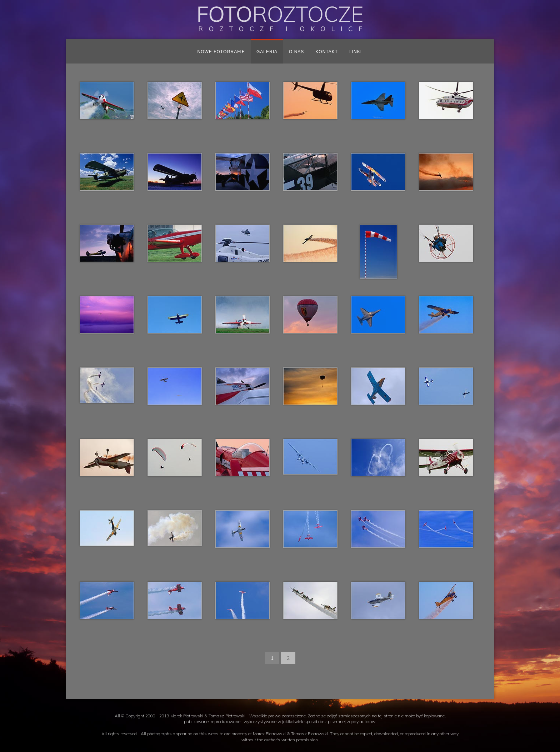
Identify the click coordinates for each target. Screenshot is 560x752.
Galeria (267, 52)
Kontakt (327, 52)
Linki (356, 52)
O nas (296, 52)
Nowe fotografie (221, 52)
